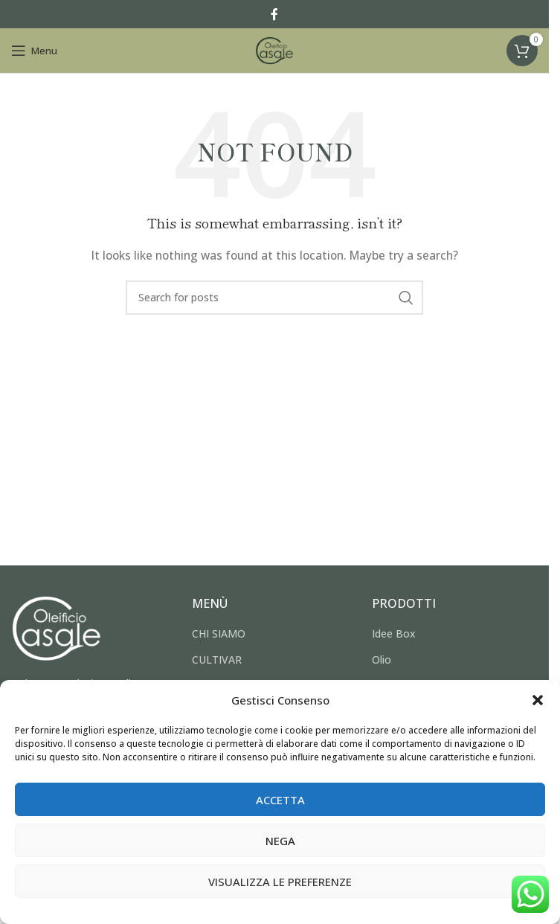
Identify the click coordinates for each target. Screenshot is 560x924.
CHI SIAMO (219, 633)
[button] (538, 700)
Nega (280, 841)
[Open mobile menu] (34, 51)
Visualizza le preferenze (280, 882)
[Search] (274, 298)
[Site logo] (274, 49)
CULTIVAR (217, 660)
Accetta (280, 800)
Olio (382, 660)
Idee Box (394, 633)
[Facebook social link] (274, 14)
